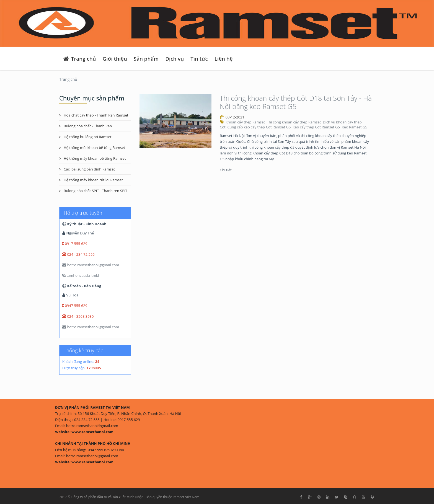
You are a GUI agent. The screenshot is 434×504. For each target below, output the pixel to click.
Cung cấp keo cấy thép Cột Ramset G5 (259, 127)
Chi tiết (226, 170)
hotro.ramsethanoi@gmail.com (91, 265)
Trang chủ (79, 59)
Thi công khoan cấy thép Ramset (294, 122)
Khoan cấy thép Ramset (246, 122)
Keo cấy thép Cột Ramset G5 (317, 127)
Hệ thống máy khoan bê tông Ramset (95, 158)
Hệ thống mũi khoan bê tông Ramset (94, 148)
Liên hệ (224, 59)
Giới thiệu (115, 59)
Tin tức (199, 59)
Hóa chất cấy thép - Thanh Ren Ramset (96, 115)
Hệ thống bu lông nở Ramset (88, 137)
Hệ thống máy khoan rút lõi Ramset (93, 180)
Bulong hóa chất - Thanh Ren (88, 126)
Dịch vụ (175, 59)
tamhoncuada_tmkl (81, 275)
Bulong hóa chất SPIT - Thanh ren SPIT (95, 191)
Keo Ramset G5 (355, 127)
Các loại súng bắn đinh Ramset (89, 169)
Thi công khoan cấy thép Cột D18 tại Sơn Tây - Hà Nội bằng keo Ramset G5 (296, 102)
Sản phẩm (146, 59)
